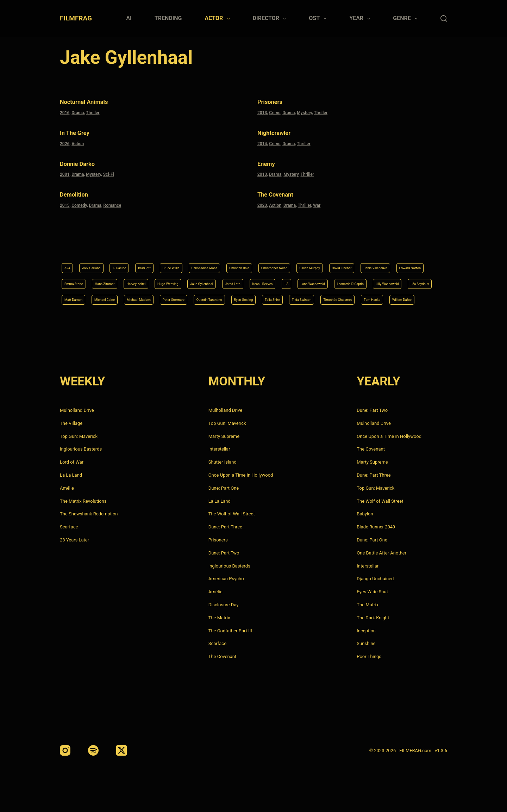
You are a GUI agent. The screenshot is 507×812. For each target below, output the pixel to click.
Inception (366, 631)
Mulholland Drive (77, 410)
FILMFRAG (76, 18)
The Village (71, 423)
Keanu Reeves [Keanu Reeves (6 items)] (80, 281)
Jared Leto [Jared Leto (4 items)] (422, 263)
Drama (78, 111)
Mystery (304, 111)
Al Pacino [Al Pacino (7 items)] (135, 245)
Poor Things (369, 656)
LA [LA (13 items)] (110, 281)
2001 (65, 170)
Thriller (93, 111)
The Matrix (219, 618)
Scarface (69, 527)
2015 (65, 200)
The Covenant (283, 190)
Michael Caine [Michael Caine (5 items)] (368, 281)
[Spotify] (93, 750)
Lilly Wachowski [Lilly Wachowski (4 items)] (244, 281)
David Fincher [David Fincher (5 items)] (79, 263)
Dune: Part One (224, 488)
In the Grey (81, 131)
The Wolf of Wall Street (232, 514)
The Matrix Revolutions (83, 501)
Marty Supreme (224, 436)
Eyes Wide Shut (372, 592)
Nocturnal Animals (94, 101)
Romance (112, 200)
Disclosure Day (224, 605)
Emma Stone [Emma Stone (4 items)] (213, 263)
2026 (65, 141)
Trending (168, 18)
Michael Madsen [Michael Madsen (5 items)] (413, 281)
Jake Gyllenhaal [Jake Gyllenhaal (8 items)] (382, 263)
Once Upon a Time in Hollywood (241, 475)
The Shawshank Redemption (89, 514)
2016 (65, 111)
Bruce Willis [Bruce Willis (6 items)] (201, 245)
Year (361, 19)
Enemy (270, 160)
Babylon (365, 514)
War (317, 200)
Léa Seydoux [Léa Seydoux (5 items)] (287, 281)
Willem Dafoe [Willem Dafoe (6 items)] (383, 299)
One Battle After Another (381, 553)
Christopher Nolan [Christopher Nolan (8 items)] (339, 245)
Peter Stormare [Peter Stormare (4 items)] (81, 299)
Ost (319, 19)
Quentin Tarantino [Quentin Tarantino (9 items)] (129, 299)
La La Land (71, 475)
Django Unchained (375, 579)
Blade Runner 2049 (376, 527)
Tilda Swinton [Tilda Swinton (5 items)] (250, 299)
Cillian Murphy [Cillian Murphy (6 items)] (386, 245)
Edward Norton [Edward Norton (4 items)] (170, 263)
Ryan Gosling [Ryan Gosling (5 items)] (174, 299)
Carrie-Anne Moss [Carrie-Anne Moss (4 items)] (245, 245)
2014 (262, 141)
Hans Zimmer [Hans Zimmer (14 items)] (253, 263)
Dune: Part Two (224, 553)
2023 (262, 200)
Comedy (79, 200)
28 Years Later (74, 540)
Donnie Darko (84, 160)
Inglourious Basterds (81, 449)
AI (129, 18)
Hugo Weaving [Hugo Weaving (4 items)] (337, 263)
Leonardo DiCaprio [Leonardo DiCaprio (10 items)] (194, 281)
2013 (262, 111)
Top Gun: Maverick (79, 436)
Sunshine (366, 643)
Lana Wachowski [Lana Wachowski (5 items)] (143, 281)
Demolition (80, 190)
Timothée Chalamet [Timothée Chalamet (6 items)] (298, 299)
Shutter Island (223, 462)
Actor (219, 19)
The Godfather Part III (230, 631)
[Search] (444, 18)
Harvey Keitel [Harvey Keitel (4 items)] (295, 263)
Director (271, 19)
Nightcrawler (281, 131)
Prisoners (275, 101)
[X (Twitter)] (121, 750)
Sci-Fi (109, 170)
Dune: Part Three (225, 527)
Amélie (67, 488)
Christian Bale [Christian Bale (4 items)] (292, 245)
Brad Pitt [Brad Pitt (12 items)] (167, 245)
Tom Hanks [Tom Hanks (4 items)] (344, 299)
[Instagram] (65, 750)
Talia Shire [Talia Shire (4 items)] (212, 299)
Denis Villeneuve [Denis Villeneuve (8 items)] (124, 263)
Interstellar (219, 449)
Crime (275, 111)
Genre (407, 19)
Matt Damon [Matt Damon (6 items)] (327, 281)
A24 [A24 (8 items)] (69, 245)
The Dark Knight (373, 618)
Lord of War (72, 462)
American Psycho (226, 579)
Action (78, 141)
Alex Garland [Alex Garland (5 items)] (99, 245)
